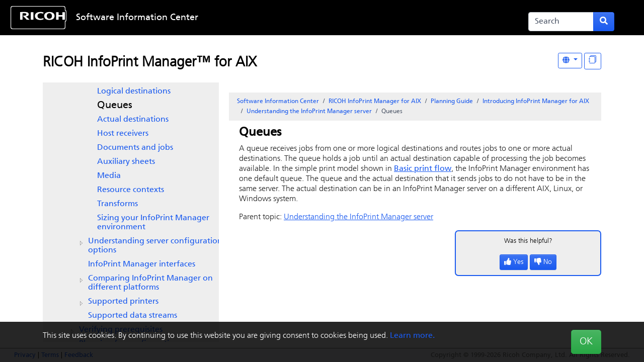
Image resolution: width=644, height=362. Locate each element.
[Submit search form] (604, 22)
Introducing (536, 102)
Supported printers (123, 302)
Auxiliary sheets (126, 162)
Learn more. (412, 336)
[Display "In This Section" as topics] (593, 61)
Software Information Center (137, 18)
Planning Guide (452, 102)
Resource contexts (131, 190)
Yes (514, 262)
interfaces (142, 264)
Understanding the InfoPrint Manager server (309, 112)
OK (586, 342)
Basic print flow (423, 169)
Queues (115, 106)
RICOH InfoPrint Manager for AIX (375, 102)
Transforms (117, 204)
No (543, 262)
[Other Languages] (570, 61)
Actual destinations (133, 120)
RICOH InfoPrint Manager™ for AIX (150, 63)
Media (109, 176)
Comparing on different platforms (150, 283)
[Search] (561, 22)
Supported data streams (133, 316)
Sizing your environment (153, 223)
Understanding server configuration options (155, 246)
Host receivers (123, 134)
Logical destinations (134, 92)
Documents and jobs (135, 148)
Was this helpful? (528, 241)
